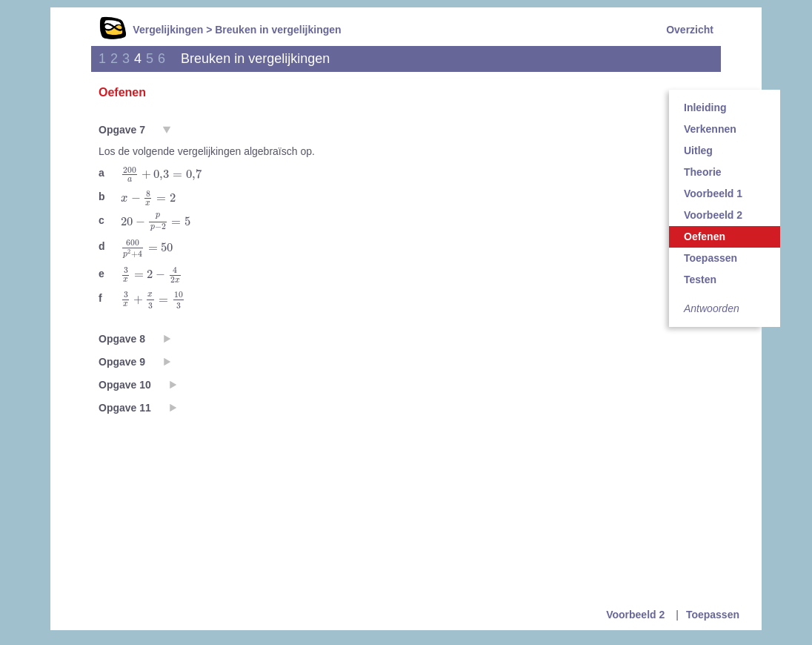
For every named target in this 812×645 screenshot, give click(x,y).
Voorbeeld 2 (713, 215)
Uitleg (698, 150)
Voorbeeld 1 (713, 193)
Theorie (703, 172)
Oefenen (705, 236)
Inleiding (705, 107)
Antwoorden (712, 308)
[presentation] (161, 174)
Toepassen (710, 258)
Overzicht (690, 30)
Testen (700, 279)
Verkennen (710, 129)
